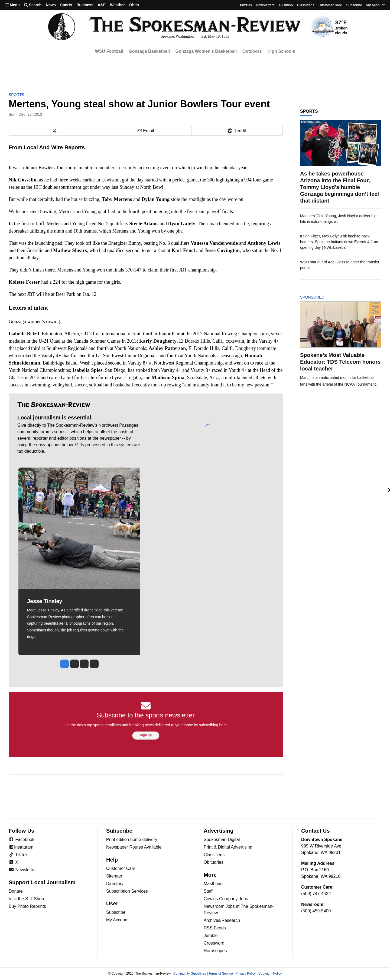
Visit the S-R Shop (26, 899)
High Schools (281, 51)
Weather (117, 5)
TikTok (18, 855)
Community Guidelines (190, 974)
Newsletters (265, 5)
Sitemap (114, 876)
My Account (117, 920)
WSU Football (109, 51)
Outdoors (252, 51)
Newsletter (22, 870)
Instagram (21, 847)
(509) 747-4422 (316, 894)
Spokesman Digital (222, 840)
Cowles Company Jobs (226, 899)
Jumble (211, 936)
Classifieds (306, 5)
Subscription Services (127, 891)
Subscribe (354, 5)
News (51, 5)
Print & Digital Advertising (228, 847)
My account (375, 5)
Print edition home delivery (132, 840)
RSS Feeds (215, 928)
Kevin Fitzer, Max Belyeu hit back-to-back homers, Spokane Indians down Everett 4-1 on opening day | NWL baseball (339, 242)
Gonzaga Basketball (149, 51)
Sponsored (321, 297)
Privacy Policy (246, 974)
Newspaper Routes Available (134, 847)
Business (85, 5)
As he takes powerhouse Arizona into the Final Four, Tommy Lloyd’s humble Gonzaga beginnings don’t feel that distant (339, 187)
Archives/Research (222, 920)
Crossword (214, 943)
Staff (208, 891)
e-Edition (286, 5)
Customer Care (330, 5)
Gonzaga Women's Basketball (206, 51)
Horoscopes (215, 951)
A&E (102, 5)
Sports (66, 5)
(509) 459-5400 (316, 911)
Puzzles (246, 5)
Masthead (213, 884)
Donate (16, 891)
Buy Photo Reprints (27, 906)
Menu (13, 5)
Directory (115, 884)
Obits (134, 5)
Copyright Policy (270, 974)
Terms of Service (221, 974)
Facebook (22, 840)
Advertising (219, 831)
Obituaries (214, 862)
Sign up (146, 735)
